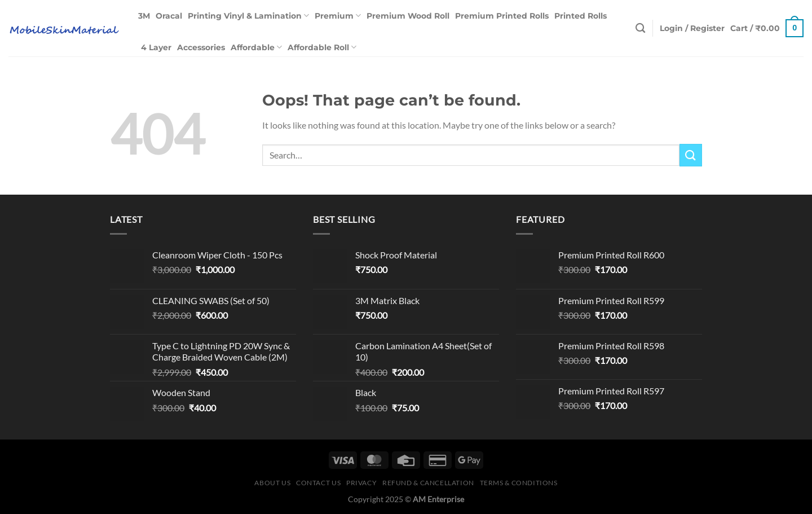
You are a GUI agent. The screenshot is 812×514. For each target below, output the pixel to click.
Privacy (361, 483)
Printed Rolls (581, 16)
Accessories (201, 47)
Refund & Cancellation (428, 483)
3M (144, 16)
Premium (338, 16)
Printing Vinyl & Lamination (248, 16)
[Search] (640, 28)
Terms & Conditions (519, 483)
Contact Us (318, 483)
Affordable (256, 47)
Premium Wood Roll (408, 16)
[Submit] (691, 155)
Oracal (169, 16)
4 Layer (156, 47)
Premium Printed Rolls (502, 16)
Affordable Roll (322, 47)
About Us (272, 483)
